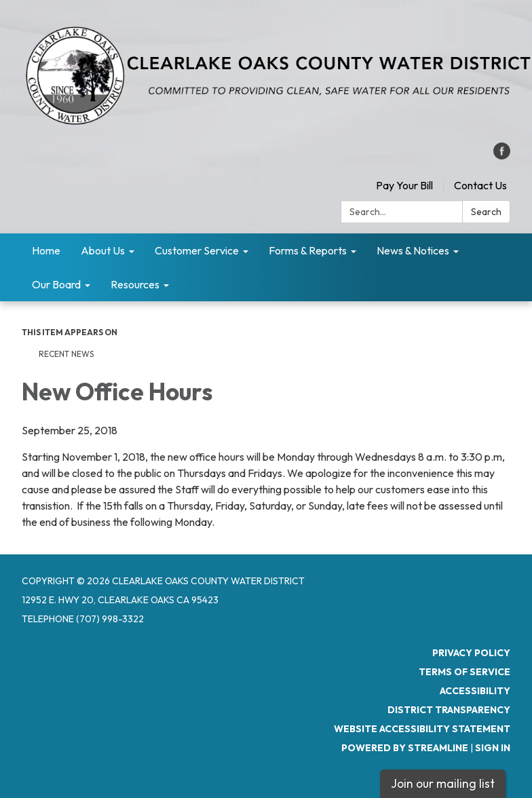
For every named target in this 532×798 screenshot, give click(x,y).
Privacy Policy (471, 653)
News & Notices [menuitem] (413, 250)
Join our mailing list (443, 783)
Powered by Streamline (405, 748)
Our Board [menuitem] (56, 284)
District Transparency (449, 710)
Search (486, 212)
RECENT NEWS (67, 354)
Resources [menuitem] (135, 284)
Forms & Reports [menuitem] (308, 250)
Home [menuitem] (46, 250)
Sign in (493, 748)
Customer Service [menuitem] (197, 250)
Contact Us (480, 185)
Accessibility (475, 691)
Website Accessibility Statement (422, 729)
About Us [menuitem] (103, 250)
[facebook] (502, 155)
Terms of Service (464, 672)
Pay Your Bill (404, 185)
